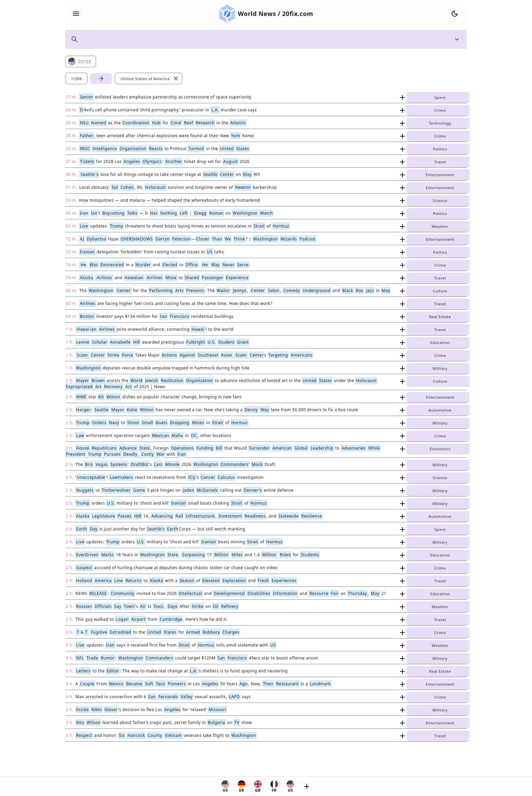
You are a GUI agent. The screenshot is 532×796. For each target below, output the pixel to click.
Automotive (440, 410)
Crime (440, 110)
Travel (440, 162)
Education (440, 342)
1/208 (76, 79)
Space (440, 97)
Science (440, 201)
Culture (440, 291)
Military (440, 368)
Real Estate (440, 317)
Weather (440, 226)
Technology (440, 123)
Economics (440, 449)
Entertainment (440, 175)
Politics (440, 149)
